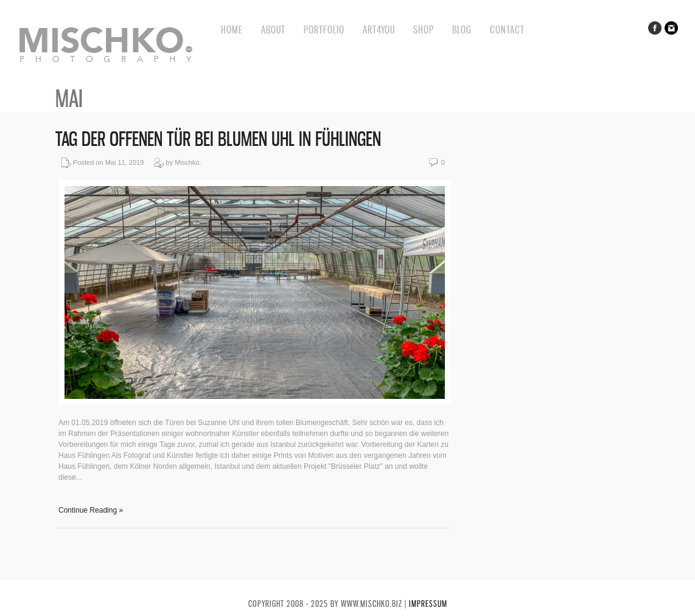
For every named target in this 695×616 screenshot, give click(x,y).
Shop (424, 29)
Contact (507, 29)
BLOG (462, 29)
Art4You (379, 29)
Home (232, 29)
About (273, 29)
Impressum (428, 604)
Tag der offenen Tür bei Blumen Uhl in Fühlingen (218, 139)
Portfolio (324, 29)
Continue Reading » (91, 510)
